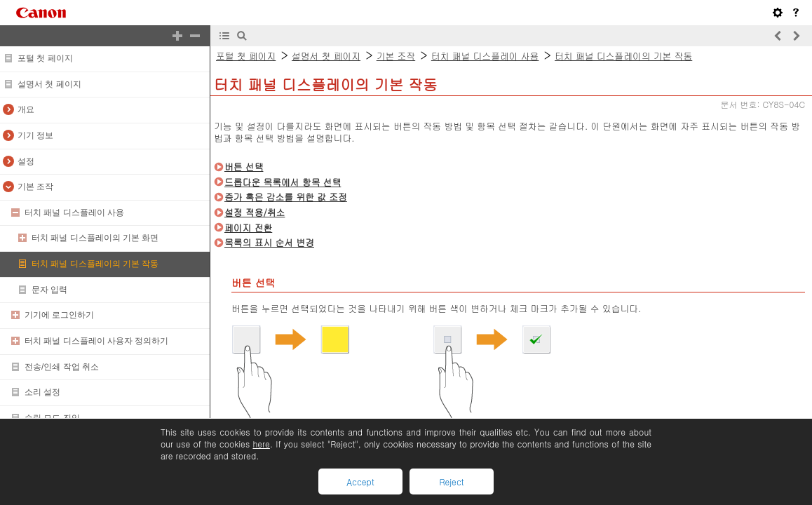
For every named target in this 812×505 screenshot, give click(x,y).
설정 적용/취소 (255, 212)
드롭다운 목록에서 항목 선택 (283, 182)
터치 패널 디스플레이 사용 (74, 213)
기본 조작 (35, 187)
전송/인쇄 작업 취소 (62, 367)
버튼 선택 (244, 167)
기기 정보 (35, 135)
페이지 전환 (248, 228)
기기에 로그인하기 (59, 315)
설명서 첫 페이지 (49, 84)
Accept (360, 482)
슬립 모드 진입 (52, 418)
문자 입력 (49, 290)
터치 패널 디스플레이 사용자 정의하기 (96, 341)
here (261, 444)
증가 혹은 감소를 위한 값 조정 (286, 197)
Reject (451, 482)
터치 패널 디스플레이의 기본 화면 (95, 238)
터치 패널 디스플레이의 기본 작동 (95, 264)
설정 (26, 161)
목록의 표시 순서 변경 (269, 242)
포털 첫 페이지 (45, 58)
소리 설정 (42, 392)
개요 (26, 109)
